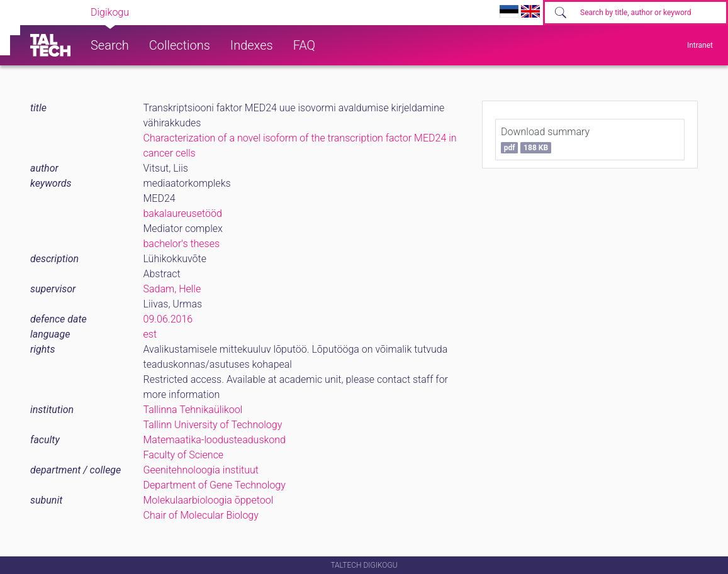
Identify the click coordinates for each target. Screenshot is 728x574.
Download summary (545, 140)
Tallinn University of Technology (213, 425)
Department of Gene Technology (215, 485)
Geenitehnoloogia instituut (201, 470)
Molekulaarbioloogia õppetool (209, 500)
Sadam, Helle (172, 289)
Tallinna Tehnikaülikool (193, 410)
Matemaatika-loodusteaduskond (215, 440)
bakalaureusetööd (183, 213)
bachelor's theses (182, 244)
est (150, 334)
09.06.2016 (168, 319)
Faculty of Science (184, 455)
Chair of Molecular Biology (201, 515)
